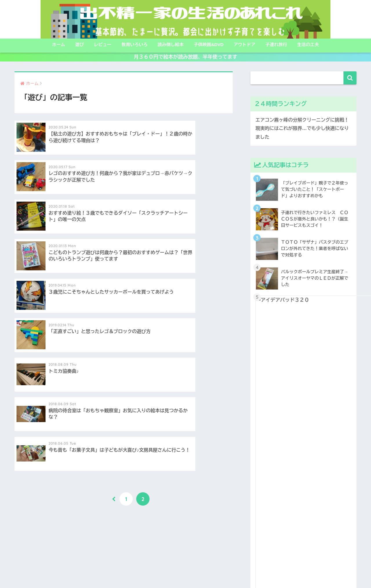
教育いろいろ (134, 45)
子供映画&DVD (209, 45)
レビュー (103, 45)
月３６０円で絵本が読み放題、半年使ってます (186, 57)
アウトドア (244, 45)
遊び (79, 45)
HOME (186, 559)
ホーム (59, 45)
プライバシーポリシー (213, 571)
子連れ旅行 (276, 45)
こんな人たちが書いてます (162, 571)
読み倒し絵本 (171, 45)
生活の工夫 (308, 45)
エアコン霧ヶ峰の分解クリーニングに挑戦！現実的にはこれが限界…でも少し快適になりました (302, 129)
